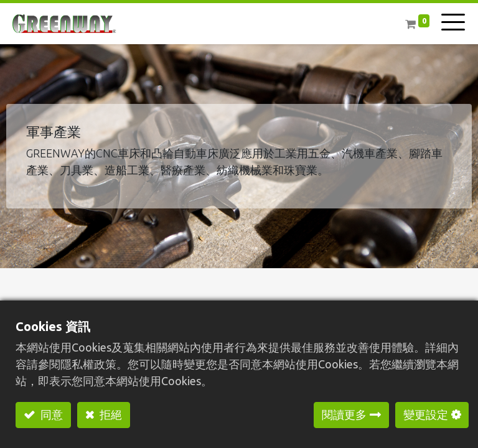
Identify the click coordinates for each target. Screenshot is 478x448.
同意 (50, 414)
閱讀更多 (344, 414)
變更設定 (426, 414)
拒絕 (110, 414)
